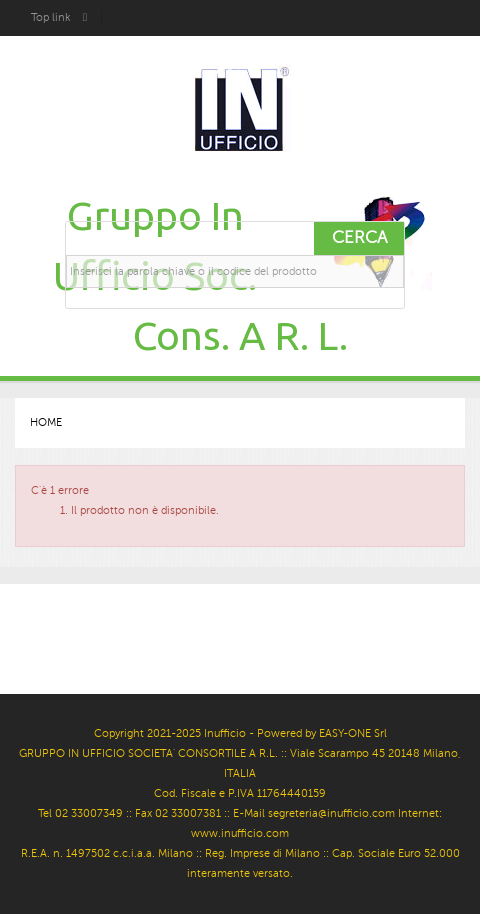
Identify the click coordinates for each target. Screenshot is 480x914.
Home (46, 422)
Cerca (359, 237)
